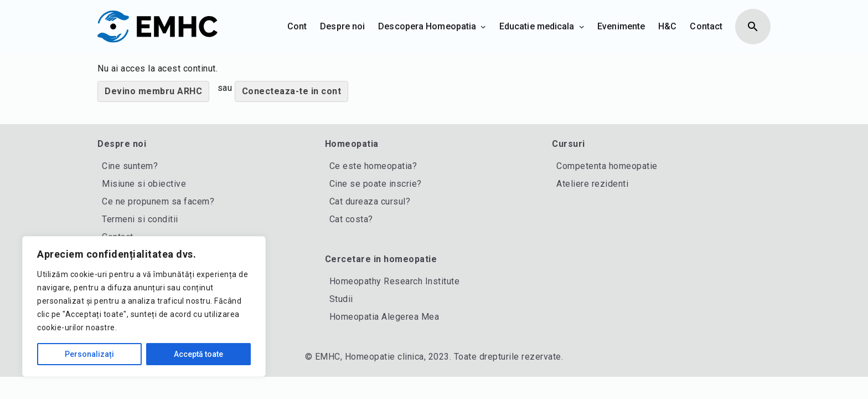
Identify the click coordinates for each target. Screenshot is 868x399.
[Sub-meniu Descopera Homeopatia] (483, 27)
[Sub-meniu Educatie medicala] (582, 27)
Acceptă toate (198, 354)
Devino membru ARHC (153, 91)
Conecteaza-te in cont (292, 91)
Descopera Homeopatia (427, 26)
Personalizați (89, 354)
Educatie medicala (537, 26)
